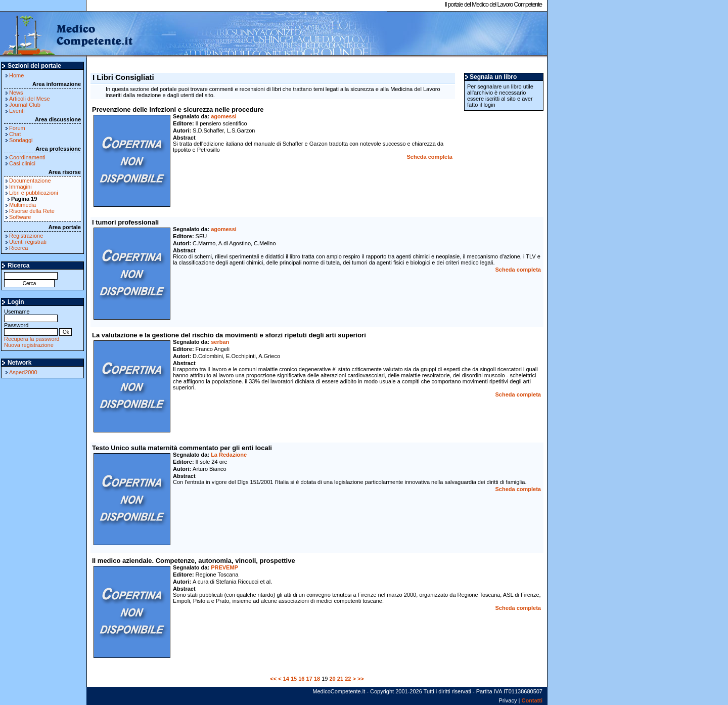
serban (220, 342)
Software (20, 217)
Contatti (532, 700)
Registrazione (26, 236)
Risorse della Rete (32, 211)
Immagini (20, 187)
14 (286, 679)
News (16, 93)
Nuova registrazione (29, 345)
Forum (17, 128)
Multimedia (22, 205)
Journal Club (25, 105)
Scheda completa (430, 157)
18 (317, 679)
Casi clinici (22, 163)
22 (348, 679)
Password (31, 328)
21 (340, 679)
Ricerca (18, 248)
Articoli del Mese (30, 99)
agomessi (224, 116)
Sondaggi (21, 140)
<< (273, 679)
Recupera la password (32, 339)
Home (16, 75)
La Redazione (229, 455)
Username (31, 315)
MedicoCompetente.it (67, 34)
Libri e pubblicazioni (34, 193)
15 (294, 679)
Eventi (17, 111)
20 (333, 679)
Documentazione (30, 181)
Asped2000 (23, 372)
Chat (15, 134)
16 (301, 679)
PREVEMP (224, 567)
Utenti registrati (28, 242)
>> (361, 679)
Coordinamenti (27, 157)
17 (309, 679)
